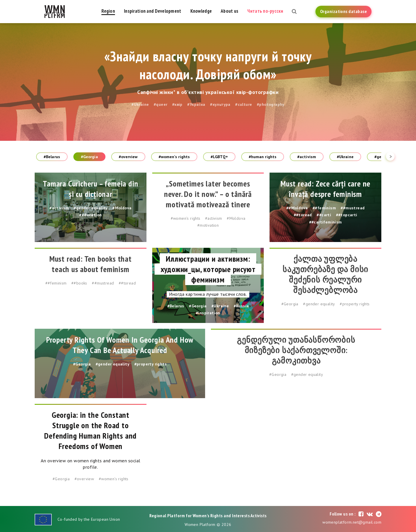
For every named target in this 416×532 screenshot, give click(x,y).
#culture (244, 104)
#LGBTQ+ (219, 157)
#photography (271, 104)
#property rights (355, 304)
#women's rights (174, 157)
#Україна (196, 104)
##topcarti (347, 215)
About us (230, 11)
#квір (177, 104)
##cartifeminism (326, 222)
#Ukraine (140, 104)
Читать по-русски (265, 11)
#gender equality (91, 208)
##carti (324, 215)
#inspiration (208, 313)
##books (79, 283)
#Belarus (52, 157)
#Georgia (89, 157)
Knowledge (201, 11)
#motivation (208, 225)
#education (90, 215)
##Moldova (297, 208)
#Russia (241, 306)
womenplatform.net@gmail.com (352, 522)
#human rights (263, 157)
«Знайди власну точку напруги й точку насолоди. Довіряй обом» (208, 65)
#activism (307, 157)
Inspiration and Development (153, 11)
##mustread (353, 208)
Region (108, 11)
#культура (220, 104)
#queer (160, 104)
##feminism (324, 208)
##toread (303, 215)
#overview (128, 157)
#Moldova (122, 208)
